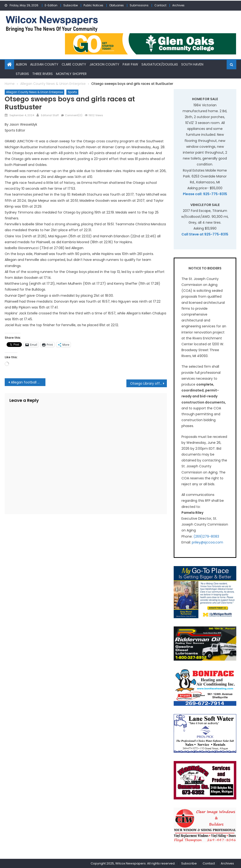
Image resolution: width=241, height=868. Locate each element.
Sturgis (22, 74)
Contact (160, 5)
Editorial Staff (50, 115)
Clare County (74, 64)
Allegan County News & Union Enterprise (34, 92)
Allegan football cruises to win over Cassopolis (28, 382)
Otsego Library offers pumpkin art (149, 383)
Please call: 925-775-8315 (205, 194)
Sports (72, 92)
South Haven (192, 64)
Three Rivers (42, 74)
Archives (178, 5)
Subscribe (70, 5)
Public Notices (93, 5)
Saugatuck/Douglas (160, 64)
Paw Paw (130, 64)
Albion (21, 64)
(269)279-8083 (206, 536)
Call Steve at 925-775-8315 (205, 234)
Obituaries (116, 5)
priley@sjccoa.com (207, 542)
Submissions (139, 5)
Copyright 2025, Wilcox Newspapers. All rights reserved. (133, 863)
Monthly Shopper (71, 74)
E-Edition (51, 5)
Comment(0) (74, 115)
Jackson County (104, 64)
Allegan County (44, 64)
